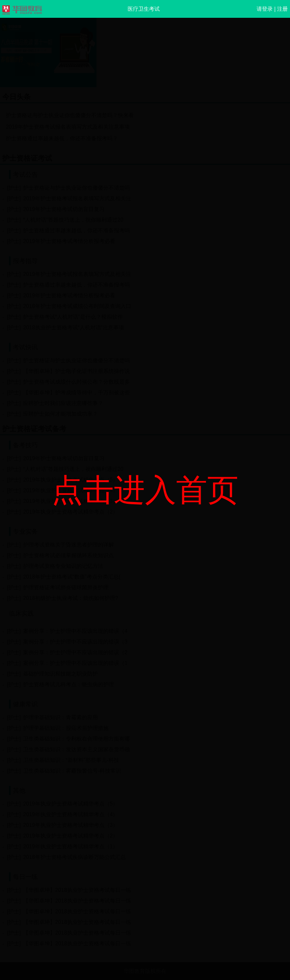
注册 (282, 9)
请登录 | (267, 9)
